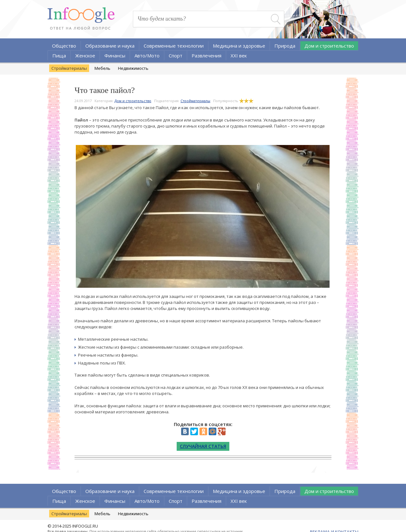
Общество (64, 46)
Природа (285, 46)
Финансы (115, 56)
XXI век (239, 56)
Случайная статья (203, 446)
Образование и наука (110, 46)
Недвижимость (133, 68)
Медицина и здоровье (239, 46)
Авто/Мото (147, 56)
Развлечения (206, 56)
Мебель (102, 68)
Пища (59, 56)
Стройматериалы (69, 68)
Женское (85, 56)
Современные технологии (174, 46)
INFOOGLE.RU (85, 526)
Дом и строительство (329, 46)
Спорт (176, 56)
